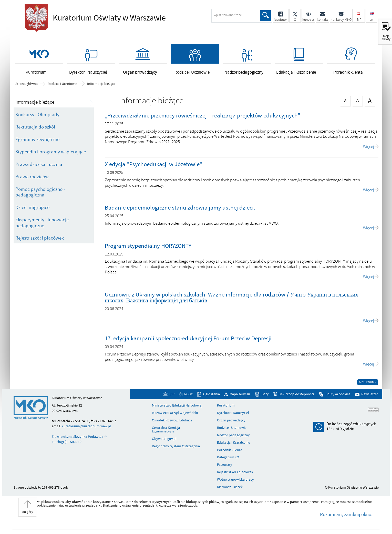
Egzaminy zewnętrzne (37, 140)
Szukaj (265, 16)
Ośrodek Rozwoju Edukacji (172, 421)
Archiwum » (368, 383)
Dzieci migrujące (32, 208)
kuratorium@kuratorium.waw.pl (86, 427)
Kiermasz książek (230, 488)
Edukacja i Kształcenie (234, 444)
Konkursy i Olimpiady (37, 115)
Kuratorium (226, 407)
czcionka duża (369, 101)
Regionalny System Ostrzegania (176, 447)
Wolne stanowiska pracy (235, 481)
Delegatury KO (228, 458)
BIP (172, 395)
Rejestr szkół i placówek (40, 239)
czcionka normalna (345, 101)
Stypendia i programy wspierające (51, 153)
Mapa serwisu (240, 395)
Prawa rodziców (32, 178)
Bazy (265, 395)
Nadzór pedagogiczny (233, 436)
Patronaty (225, 466)
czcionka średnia (357, 101)
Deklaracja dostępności (296, 395)
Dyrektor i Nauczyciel (233, 414)
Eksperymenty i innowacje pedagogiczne (42, 224)
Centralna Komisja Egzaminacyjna (166, 431)
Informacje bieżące (101, 85)
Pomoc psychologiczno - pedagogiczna (40, 193)
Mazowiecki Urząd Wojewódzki (175, 414)
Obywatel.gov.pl (164, 440)
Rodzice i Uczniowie (62, 85)
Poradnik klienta (230, 451)
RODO (189, 395)
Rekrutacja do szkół (35, 128)
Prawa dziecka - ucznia (39, 165)
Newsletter (370, 395)
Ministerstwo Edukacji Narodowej (177, 407)
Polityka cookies (338, 395)
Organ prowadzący (231, 421)
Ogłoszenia (212, 395)
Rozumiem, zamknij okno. (346, 516)
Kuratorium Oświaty (108, 18)
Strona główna (27, 85)
